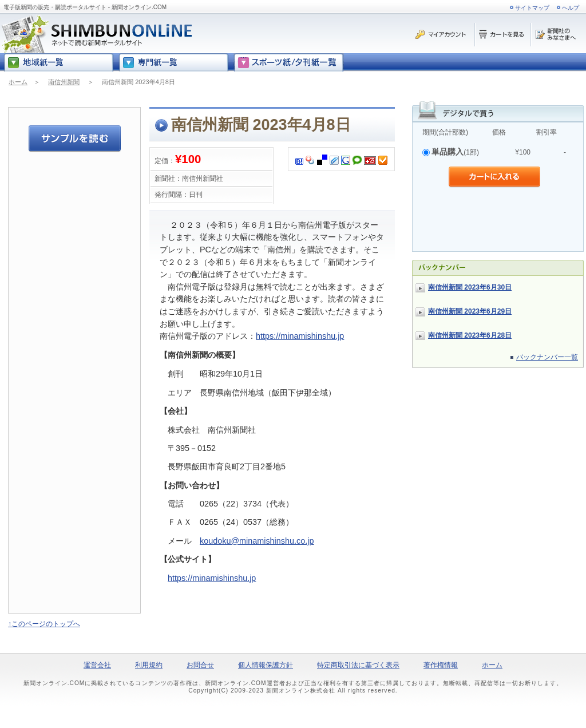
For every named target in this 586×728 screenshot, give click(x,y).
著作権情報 (441, 665)
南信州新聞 (64, 82)
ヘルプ (571, 8)
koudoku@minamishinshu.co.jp (257, 541)
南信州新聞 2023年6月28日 (470, 335)
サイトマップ (532, 8)
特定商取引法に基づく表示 (358, 665)
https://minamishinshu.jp (300, 336)
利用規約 (149, 665)
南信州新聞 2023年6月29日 (470, 311)
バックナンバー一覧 (547, 357)
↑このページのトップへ (44, 624)
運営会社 (97, 665)
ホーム (18, 82)
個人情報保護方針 (266, 665)
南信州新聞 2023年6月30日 (470, 287)
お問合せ (200, 665)
